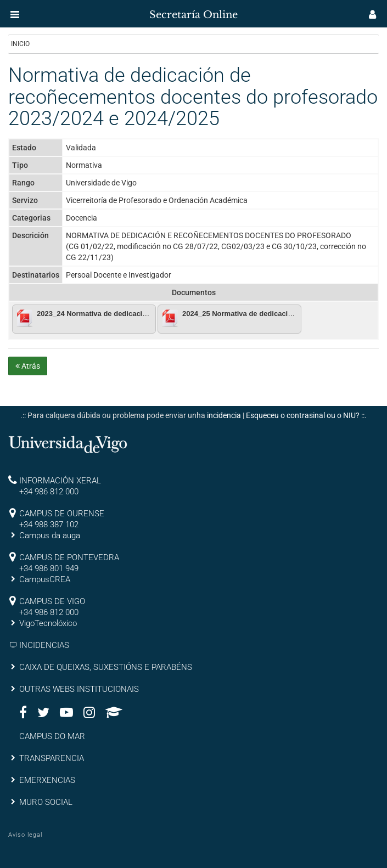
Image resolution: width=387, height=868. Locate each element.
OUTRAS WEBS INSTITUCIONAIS (79, 689)
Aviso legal (25, 835)
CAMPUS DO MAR (52, 736)
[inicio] (30, 11)
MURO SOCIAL (46, 802)
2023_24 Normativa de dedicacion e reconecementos (126, 314)
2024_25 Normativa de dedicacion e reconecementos (272, 314)
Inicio (20, 44)
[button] (15, 14)
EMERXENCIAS (47, 780)
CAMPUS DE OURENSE (62, 514)
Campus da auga (50, 536)
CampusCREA (45, 579)
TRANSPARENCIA (52, 758)
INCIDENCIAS (44, 645)
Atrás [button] (28, 366)
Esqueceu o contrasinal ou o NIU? (303, 415)
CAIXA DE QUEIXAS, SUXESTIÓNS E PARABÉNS (106, 667)
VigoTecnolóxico (48, 623)
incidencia (224, 415)
